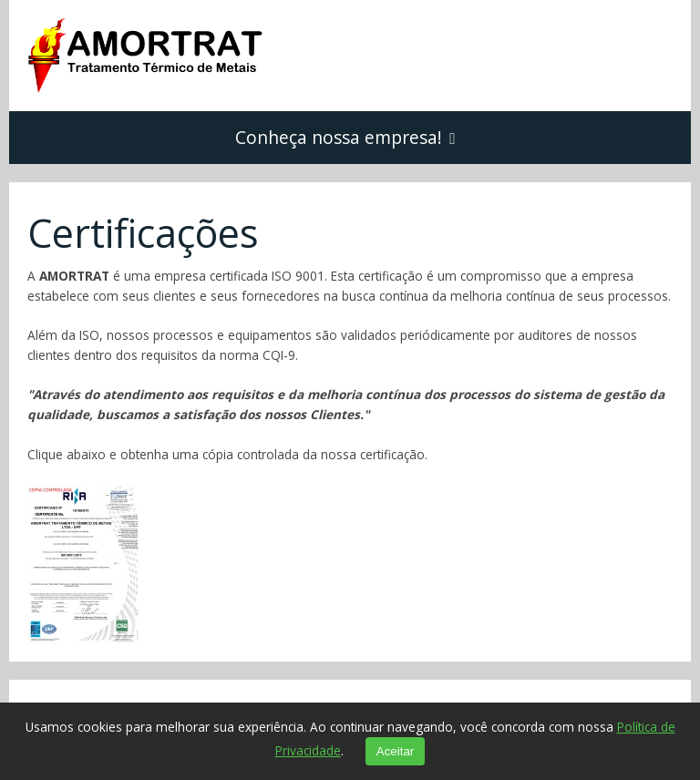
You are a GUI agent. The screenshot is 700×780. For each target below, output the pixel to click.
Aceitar (395, 751)
